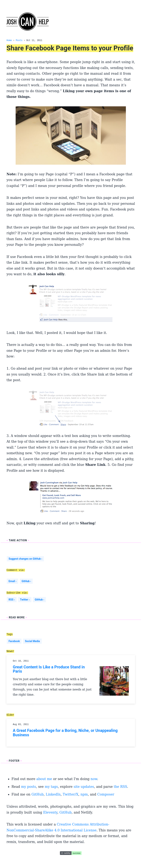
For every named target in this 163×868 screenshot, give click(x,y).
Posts (19, 40)
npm (84, 794)
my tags (51, 787)
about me (44, 779)
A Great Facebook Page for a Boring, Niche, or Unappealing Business (65, 733)
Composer (106, 794)
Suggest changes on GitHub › (25, 559)
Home (9, 40)
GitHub (37, 794)
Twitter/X (70, 794)
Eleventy (50, 812)
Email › (13, 581)
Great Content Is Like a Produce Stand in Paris (49, 669)
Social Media (32, 641)
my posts (29, 787)
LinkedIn (53, 794)
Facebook (14, 641)
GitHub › (26, 581)
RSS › (12, 600)
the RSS (120, 787)
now (94, 779)
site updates (84, 787)
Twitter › (25, 600)
